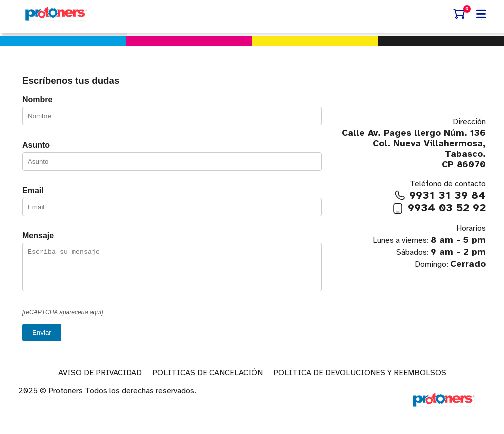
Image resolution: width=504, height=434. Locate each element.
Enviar (42, 340)
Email (33, 190)
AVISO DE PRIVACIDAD (100, 380)
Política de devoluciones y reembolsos (360, 380)
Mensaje (38, 236)
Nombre (37, 100)
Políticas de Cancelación (208, 380)
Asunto (36, 145)
